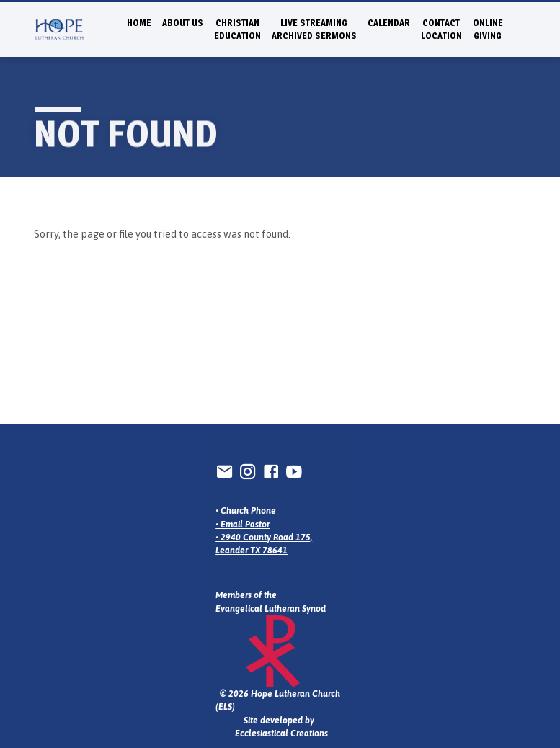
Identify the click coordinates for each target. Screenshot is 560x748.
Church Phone (248, 511)
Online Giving (488, 29)
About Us (183, 23)
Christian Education (237, 29)
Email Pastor (245, 525)
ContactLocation (441, 29)
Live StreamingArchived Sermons (314, 29)
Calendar (389, 23)
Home (139, 23)
